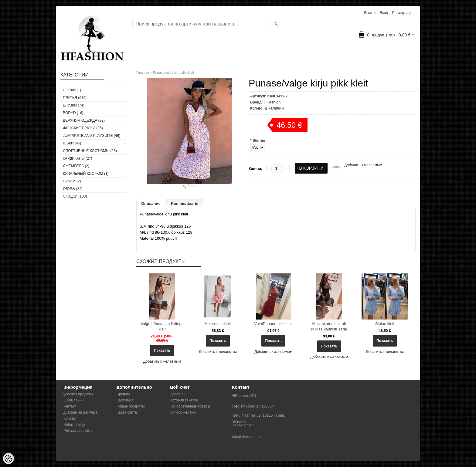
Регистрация (403, 13)
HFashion (272, 102)
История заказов (184, 400)
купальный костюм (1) (86, 174)
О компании (73, 400)
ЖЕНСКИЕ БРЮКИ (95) (83, 128)
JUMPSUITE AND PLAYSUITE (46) (92, 136)
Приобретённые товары (190, 406)
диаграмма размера (80, 412)
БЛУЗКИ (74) (74, 105)
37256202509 (243, 426)
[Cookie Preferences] (8, 459)
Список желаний (184, 412)
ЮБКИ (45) (72, 143)
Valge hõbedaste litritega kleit (162, 326)
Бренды (123, 394)
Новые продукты (131, 406)
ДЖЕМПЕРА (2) (76, 166)
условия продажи (78, 394)
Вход (384, 13)
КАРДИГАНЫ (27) (78, 158)
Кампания (125, 400)
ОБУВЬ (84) (73, 189)
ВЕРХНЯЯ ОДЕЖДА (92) (84, 120)
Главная (143, 73)
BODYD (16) (73, 113)
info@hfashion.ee (246, 437)
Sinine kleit (385, 324)
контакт (70, 406)
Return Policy (74, 425)
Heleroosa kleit (218, 324)
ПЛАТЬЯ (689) (75, 98)
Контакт (70, 418)
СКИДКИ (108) (75, 196)
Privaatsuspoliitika (78, 431)
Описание (151, 203)
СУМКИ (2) (72, 181)
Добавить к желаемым (363, 165)
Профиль (178, 394)
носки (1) (72, 90)
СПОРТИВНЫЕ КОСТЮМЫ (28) (90, 151)
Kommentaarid (185, 203)
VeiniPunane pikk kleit (273, 324)
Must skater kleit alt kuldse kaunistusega (329, 326)
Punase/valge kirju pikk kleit (173, 73)
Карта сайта (127, 412)
